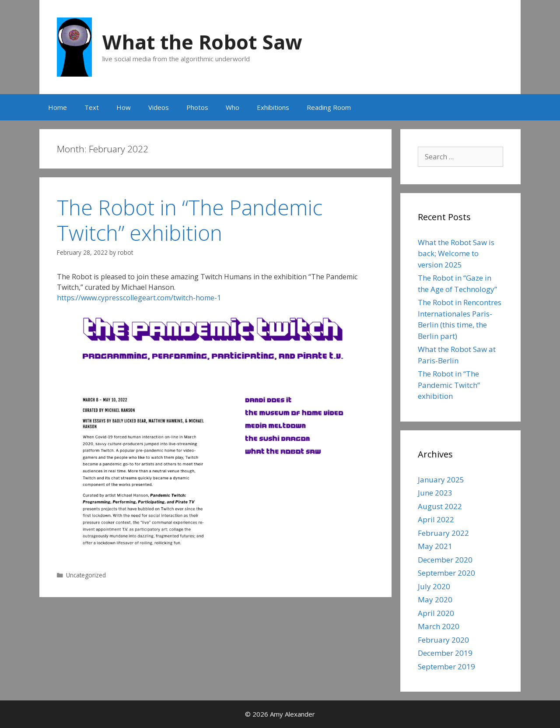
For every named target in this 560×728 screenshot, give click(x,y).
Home (58, 107)
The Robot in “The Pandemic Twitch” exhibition (190, 220)
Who (233, 107)
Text (92, 107)
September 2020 (446, 573)
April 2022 (436, 519)
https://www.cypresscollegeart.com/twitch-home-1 (139, 298)
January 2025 (441, 480)
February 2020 (443, 640)
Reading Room (329, 107)
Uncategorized (86, 575)
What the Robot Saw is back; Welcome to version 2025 (456, 253)
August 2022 (440, 506)
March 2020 (439, 626)
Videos (159, 107)
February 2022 (443, 533)
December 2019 (445, 653)
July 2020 (434, 586)
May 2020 (435, 600)
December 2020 (445, 560)
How (124, 107)
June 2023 (435, 493)
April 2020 (436, 613)
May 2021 (435, 546)
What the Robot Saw (202, 42)
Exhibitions (273, 107)
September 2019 (446, 666)
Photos (197, 107)
